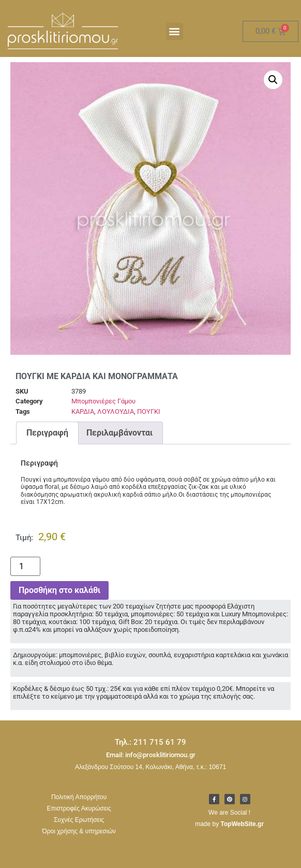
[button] (175, 31)
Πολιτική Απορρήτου (79, 797)
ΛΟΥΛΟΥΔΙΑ (116, 411)
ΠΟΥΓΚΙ (149, 411)
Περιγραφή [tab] (47, 433)
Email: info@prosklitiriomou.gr (151, 755)
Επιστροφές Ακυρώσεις (79, 808)
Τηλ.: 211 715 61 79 (151, 742)
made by (229, 824)
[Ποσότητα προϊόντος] (25, 566)
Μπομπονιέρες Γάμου (103, 401)
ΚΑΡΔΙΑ (83, 411)
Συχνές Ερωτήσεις (79, 820)
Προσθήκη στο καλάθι (59, 590)
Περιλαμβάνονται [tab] (119, 433)
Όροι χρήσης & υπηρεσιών (79, 831)
